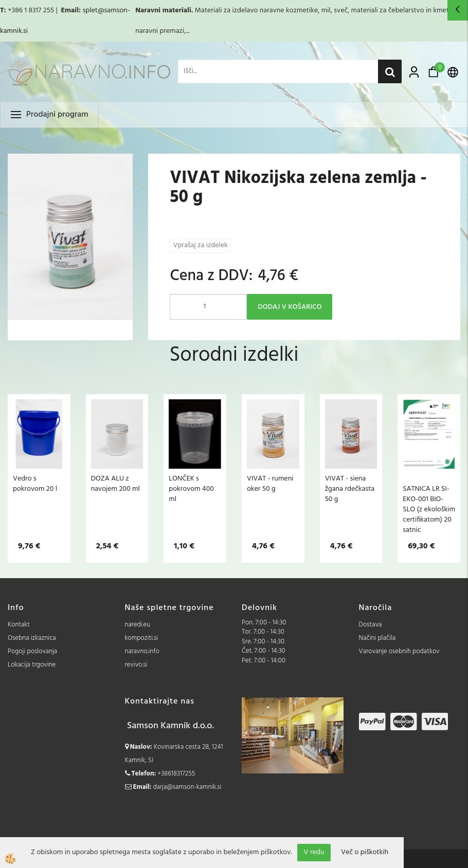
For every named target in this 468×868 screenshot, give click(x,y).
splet (90, 11)
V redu (314, 852)
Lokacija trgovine (32, 665)
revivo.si (136, 665)
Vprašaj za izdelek (200, 245)
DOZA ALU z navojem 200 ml (115, 484)
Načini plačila (377, 638)
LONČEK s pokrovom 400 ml (191, 489)
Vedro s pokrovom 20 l (35, 484)
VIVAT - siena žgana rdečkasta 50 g (350, 489)
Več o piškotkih (365, 853)
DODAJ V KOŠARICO (290, 307)
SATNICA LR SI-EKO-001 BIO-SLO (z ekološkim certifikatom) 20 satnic (429, 509)
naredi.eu (138, 625)
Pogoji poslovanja (32, 651)
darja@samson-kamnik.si (187, 787)
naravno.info (142, 651)
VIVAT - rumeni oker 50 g (270, 484)
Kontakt (19, 625)
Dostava (371, 625)
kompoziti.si (142, 638)
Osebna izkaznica (32, 638)
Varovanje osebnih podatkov (399, 651)
